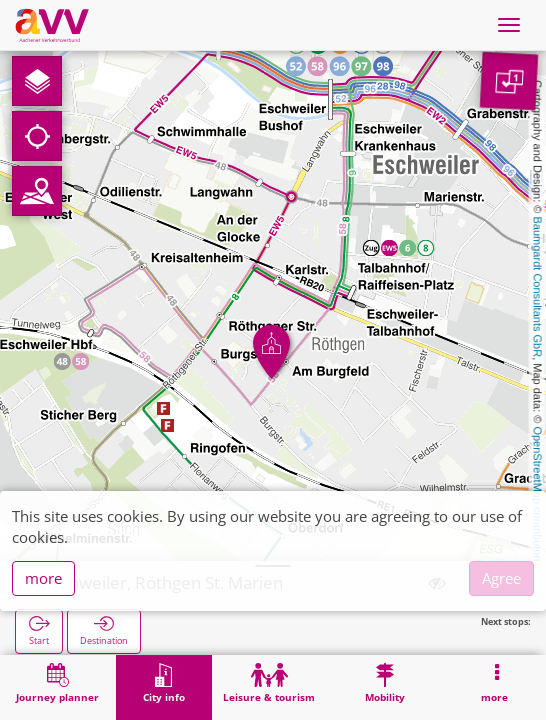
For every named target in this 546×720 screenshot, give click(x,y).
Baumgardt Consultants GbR (538, 287)
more (43, 578)
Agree (501, 578)
